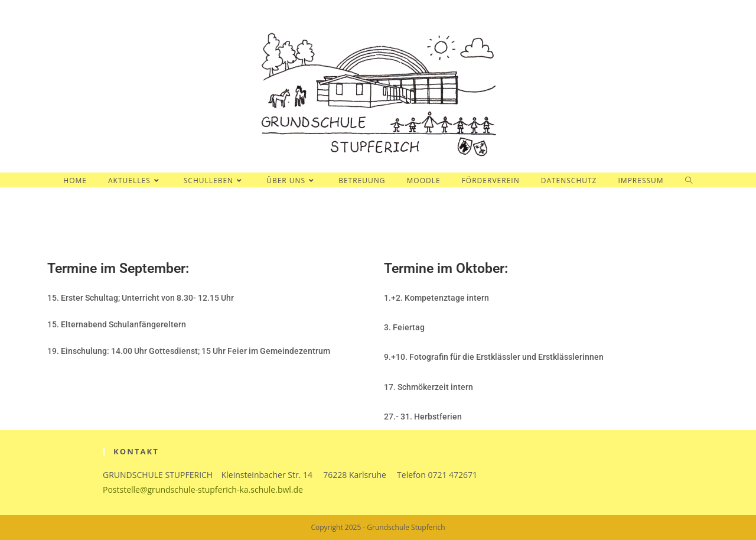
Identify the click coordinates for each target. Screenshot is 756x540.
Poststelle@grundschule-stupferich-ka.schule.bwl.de (203, 489)
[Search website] (689, 180)
